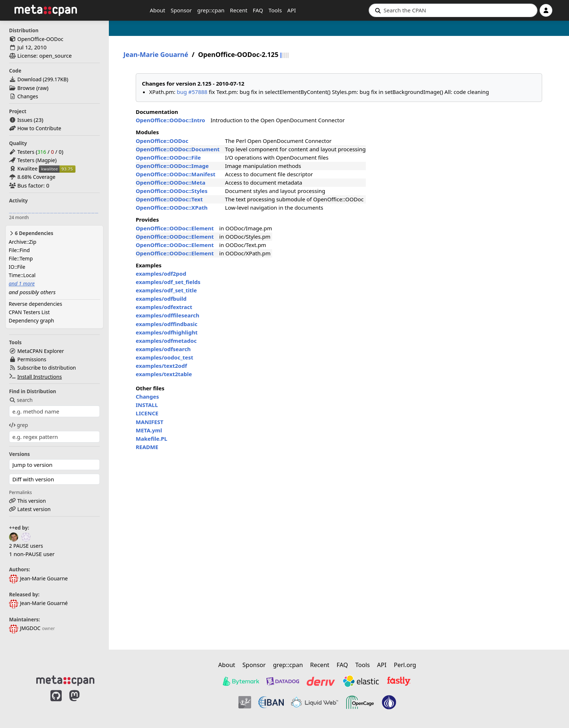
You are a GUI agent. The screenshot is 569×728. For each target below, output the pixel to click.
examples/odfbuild (161, 299)
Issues (25, 120)
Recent (238, 10)
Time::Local (22, 275)
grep (19, 425)
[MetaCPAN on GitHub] (56, 703)
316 (42, 152)
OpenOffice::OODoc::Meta (171, 182)
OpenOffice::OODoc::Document (178, 149)
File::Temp (21, 258)
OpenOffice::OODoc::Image (172, 166)
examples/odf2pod (161, 273)
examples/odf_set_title (166, 290)
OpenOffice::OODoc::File (168, 157)
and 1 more (22, 283)
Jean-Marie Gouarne (38, 578)
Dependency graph (31, 320)
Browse (26, 88)
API (292, 10)
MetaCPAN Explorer (41, 351)
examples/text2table (164, 374)
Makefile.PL (152, 439)
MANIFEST (150, 422)
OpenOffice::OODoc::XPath (172, 207)
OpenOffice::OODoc (162, 141)
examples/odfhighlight (167, 332)
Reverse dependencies (35, 304)
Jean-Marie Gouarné (38, 603)
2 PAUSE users (26, 546)
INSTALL (147, 405)
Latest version (34, 509)
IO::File (17, 267)
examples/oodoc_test (165, 357)
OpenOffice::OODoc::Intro (170, 120)
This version (32, 501)
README (147, 447)
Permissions (32, 359)
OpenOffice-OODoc (40, 39)
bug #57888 (192, 92)
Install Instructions (40, 377)
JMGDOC (25, 628)
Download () (43, 79)
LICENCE (147, 413)
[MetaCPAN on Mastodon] (82, 703)
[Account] (546, 10)
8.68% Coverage (36, 177)
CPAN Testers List (29, 312)
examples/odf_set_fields (168, 282)
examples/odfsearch (163, 349)
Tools (275, 10)
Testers (26, 152)
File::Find (19, 250)
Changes (28, 96)
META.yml (149, 430)
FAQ (258, 10)
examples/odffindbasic (167, 324)
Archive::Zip (22, 242)
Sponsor (181, 10)
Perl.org (405, 665)
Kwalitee (28, 168)
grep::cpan (211, 10)
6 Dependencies (31, 233)
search (21, 400)
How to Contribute (39, 128)
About (158, 10)
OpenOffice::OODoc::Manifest (176, 174)
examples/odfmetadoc (166, 341)
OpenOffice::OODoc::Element (175, 228)
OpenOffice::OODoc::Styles (172, 191)
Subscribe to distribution (47, 368)
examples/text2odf (161, 366)
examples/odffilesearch (167, 315)
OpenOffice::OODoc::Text (169, 199)
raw (42, 88)
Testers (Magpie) (37, 160)
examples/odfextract (164, 307)
